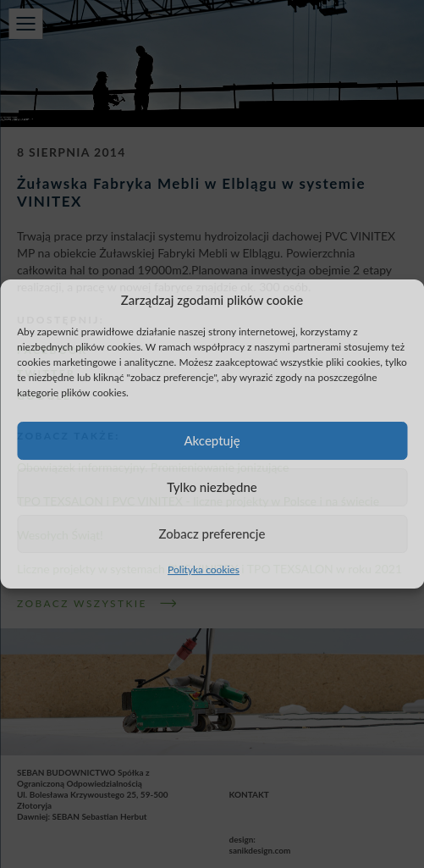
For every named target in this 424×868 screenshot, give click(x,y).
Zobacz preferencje (212, 534)
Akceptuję (212, 440)
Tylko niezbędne (212, 487)
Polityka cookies (204, 569)
